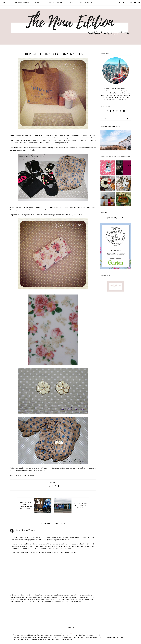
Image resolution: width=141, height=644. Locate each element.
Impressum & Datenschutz (19, 3)
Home (4, 3)
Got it (125, 637)
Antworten (16, 558)
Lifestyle (89, 3)
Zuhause (70, 3)
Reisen (60, 3)
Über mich (36, 3)
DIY (80, 3)
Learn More (112, 637)
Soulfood (49, 3)
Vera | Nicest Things (25, 530)
